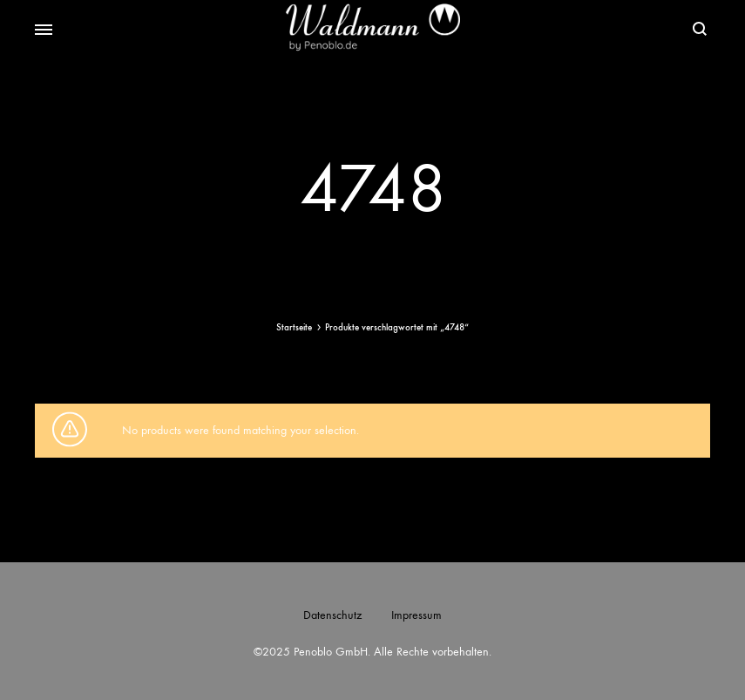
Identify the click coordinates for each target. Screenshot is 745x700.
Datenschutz (332, 615)
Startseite (294, 327)
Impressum (417, 615)
